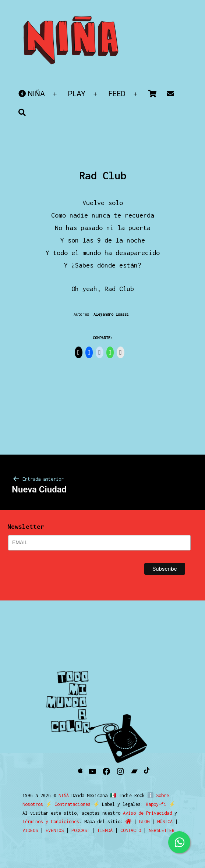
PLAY (77, 94)
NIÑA (32, 94)
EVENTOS (55, 830)
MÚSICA (165, 822)
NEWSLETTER (162, 830)
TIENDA (105, 830)
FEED (117, 94)
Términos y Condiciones (51, 822)
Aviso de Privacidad (147, 813)
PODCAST (80, 830)
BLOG (144, 822)
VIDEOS (30, 830)
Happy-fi (156, 804)
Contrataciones (73, 804)
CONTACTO (131, 830)
